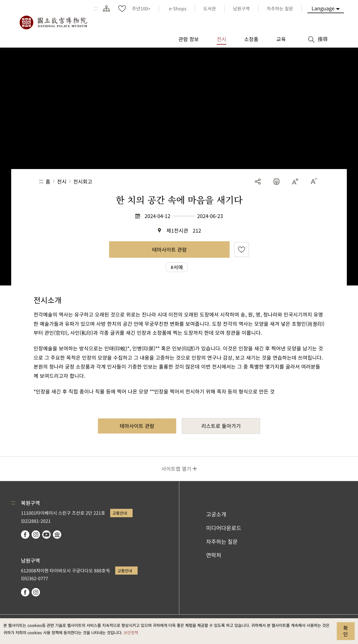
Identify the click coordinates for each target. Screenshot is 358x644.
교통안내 (120, 513)
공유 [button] (258, 182)
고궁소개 (216, 514)
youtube (46, 535)
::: (96, 8)
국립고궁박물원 (53, 22)
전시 (62, 181)
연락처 (214, 555)
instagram (36, 535)
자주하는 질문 (222, 542)
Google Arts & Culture (57, 535)
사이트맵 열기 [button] (176, 469)
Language (323, 8)
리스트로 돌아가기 (221, 426)
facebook (25, 535)
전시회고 (83, 181)
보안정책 (131, 632)
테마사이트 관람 (169, 249)
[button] (276, 182)
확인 (346, 631)
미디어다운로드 (224, 528)
